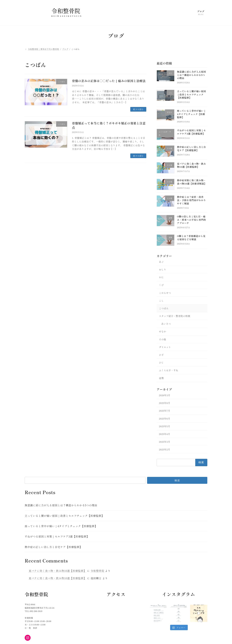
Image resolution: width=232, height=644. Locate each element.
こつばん (164, 308)
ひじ (161, 363)
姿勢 (161, 378)
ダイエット (165, 347)
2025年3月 (165, 442)
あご (161, 262)
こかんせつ (165, 293)
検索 (177, 480)
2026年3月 (165, 395)
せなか (163, 332)
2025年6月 (165, 419)
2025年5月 (165, 426)
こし (161, 301)
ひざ (161, 355)
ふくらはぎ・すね (169, 370)
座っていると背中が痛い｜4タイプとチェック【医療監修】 (192, 114)
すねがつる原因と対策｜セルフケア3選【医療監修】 (192, 132)
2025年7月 (165, 411)
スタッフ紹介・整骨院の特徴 (175, 316)
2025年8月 (165, 403)
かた (161, 277)
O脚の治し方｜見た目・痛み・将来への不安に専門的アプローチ (192, 220)
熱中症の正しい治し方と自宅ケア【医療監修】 (192, 149)
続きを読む (138, 109)
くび (161, 285)
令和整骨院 (97, 571)
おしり (163, 269)
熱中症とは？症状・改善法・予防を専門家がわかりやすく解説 (192, 200)
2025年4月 (165, 434)
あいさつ (166, 324)
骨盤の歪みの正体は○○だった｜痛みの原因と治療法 (109, 81)
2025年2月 (165, 450)
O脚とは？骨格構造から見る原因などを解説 (191, 238)
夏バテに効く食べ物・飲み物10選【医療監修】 (192, 165)
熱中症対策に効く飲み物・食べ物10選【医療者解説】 (192, 182)
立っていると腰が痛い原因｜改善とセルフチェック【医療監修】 (192, 94)
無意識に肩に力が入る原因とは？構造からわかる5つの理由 (192, 75)
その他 (163, 339)
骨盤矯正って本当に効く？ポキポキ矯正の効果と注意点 (109, 125)
